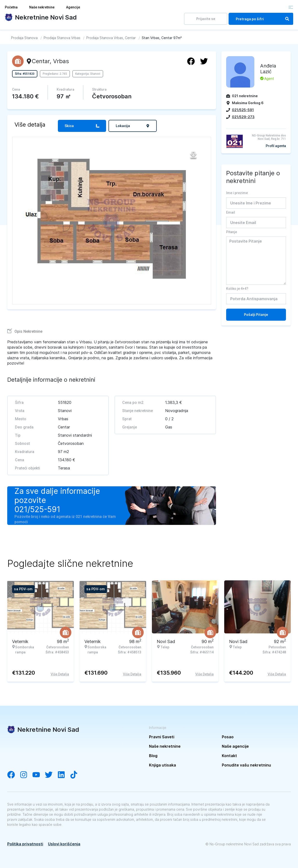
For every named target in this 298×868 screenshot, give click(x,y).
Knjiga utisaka (163, 765)
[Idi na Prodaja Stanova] (24, 38)
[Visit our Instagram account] (26, 775)
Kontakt (229, 756)
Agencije (73, 7)
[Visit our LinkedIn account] (64, 775)
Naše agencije (235, 746)
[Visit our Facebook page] (14, 775)
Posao (228, 737)
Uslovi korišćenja (64, 844)
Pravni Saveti (162, 737)
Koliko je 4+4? (237, 289)
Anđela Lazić (268, 69)
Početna (11, 7)
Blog (153, 756)
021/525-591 (37, 509)
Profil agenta (276, 146)
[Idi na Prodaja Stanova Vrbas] (62, 38)
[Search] (287, 19)
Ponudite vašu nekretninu (246, 765)
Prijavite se (206, 19)
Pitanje (232, 232)
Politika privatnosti (25, 844)
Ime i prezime (237, 193)
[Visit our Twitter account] (51, 775)
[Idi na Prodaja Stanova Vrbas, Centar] (111, 38)
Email (231, 212)
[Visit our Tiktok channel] (76, 775)
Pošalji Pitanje (256, 315)
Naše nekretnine (42, 7)
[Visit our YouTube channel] (39, 775)
